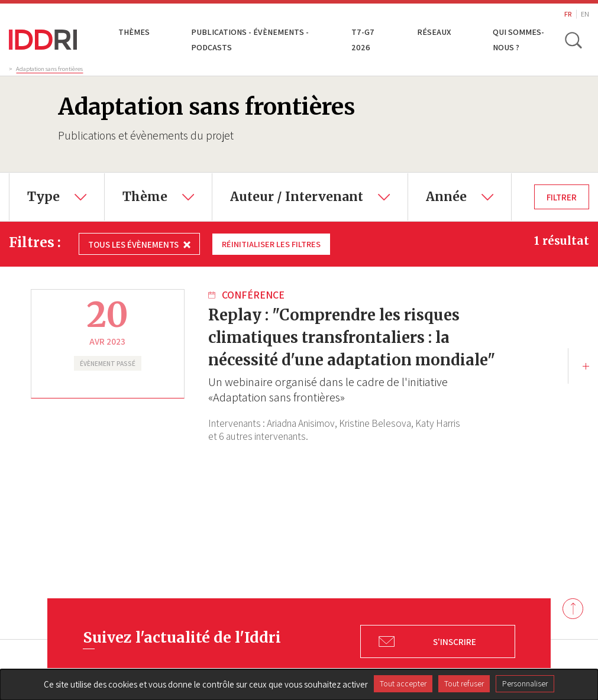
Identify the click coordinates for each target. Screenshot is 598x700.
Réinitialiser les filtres (273, 244)
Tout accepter (403, 683)
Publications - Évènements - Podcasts (250, 39)
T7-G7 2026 (363, 39)
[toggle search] (573, 40)
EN (585, 14)
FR (568, 14)
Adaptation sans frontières (49, 69)
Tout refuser (464, 683)
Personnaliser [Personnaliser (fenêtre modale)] (525, 683)
